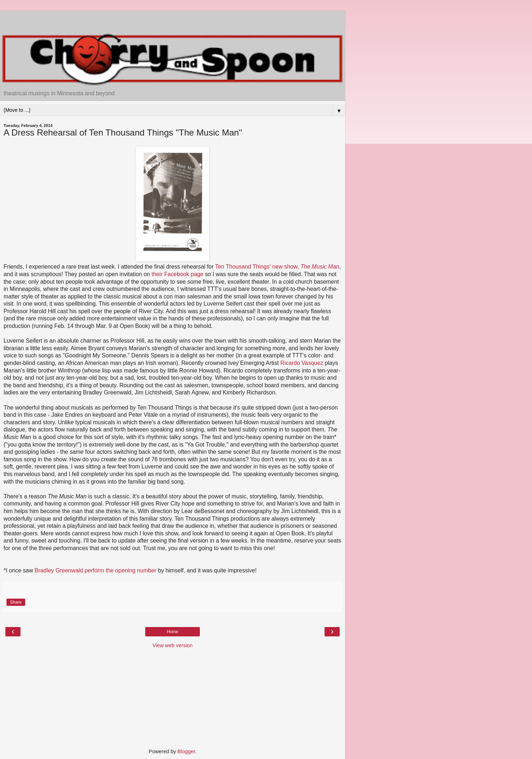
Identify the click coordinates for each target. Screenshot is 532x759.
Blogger (186, 751)
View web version (173, 645)
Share (16, 602)
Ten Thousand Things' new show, (277, 267)
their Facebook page (178, 274)
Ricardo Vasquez (302, 363)
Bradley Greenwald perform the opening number (95, 570)
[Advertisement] (173, 20)
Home (173, 632)
